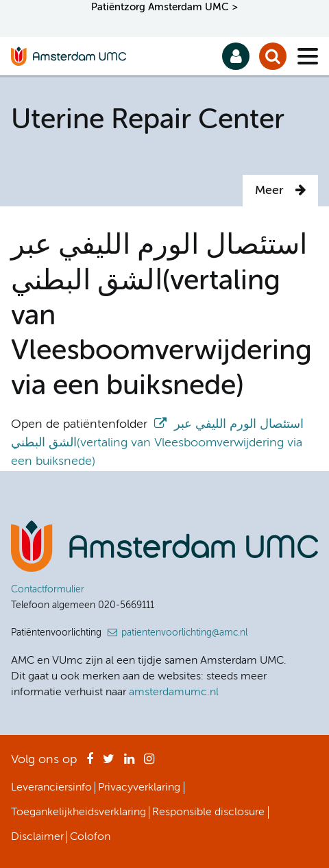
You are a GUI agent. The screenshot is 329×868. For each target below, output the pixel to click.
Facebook (90, 763)
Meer (280, 190)
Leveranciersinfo (51, 788)
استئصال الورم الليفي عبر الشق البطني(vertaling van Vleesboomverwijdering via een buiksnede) (157, 443)
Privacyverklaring (139, 788)
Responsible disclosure (208, 812)
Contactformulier (48, 590)
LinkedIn (129, 763)
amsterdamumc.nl (174, 692)
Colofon (90, 837)
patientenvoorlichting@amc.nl (184, 633)
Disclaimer (37, 837)
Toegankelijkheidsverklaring (78, 812)
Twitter (109, 763)
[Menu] (308, 56)
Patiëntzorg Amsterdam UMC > (164, 7)
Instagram (149, 763)
